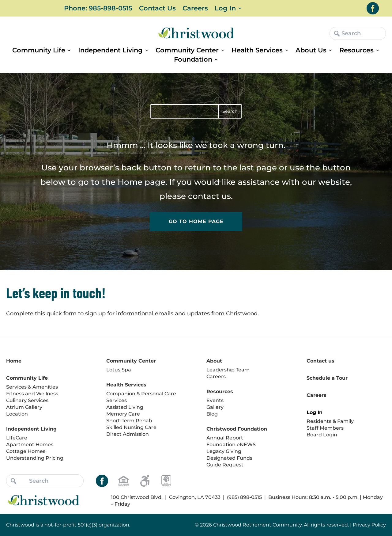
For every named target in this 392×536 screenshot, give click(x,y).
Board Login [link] (322, 435)
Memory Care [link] (123, 414)
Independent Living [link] (110, 51)
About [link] (214, 361)
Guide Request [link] (225, 465)
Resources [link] (356, 51)
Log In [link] (225, 9)
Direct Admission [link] (128, 434)
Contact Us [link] (157, 9)
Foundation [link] (193, 60)
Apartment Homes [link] (30, 445)
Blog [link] (212, 414)
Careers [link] (195, 9)
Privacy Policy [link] (369, 525)
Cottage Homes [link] (26, 451)
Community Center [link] (187, 51)
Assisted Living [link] (125, 407)
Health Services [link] (257, 51)
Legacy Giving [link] (224, 451)
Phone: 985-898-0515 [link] (98, 9)
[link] (373, 8)
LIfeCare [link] (17, 438)
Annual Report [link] (225, 438)
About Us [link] (311, 51)
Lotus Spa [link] (119, 370)
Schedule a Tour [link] (327, 378)
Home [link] (130, 182)
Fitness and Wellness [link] (32, 394)
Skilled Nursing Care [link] (131, 427)
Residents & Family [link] (330, 421)
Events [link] (215, 400)
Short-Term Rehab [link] (129, 421)
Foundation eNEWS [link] (231, 445)
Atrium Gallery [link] (24, 407)
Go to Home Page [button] (196, 221)
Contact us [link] (320, 361)
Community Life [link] (39, 51)
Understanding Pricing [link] (35, 458)
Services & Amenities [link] (32, 387)
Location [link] (17, 414)
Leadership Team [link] (228, 370)
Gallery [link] (215, 407)
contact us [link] (209, 196)
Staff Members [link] (325, 428)
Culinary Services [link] (27, 400)
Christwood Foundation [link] (237, 429)
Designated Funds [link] (229, 458)
